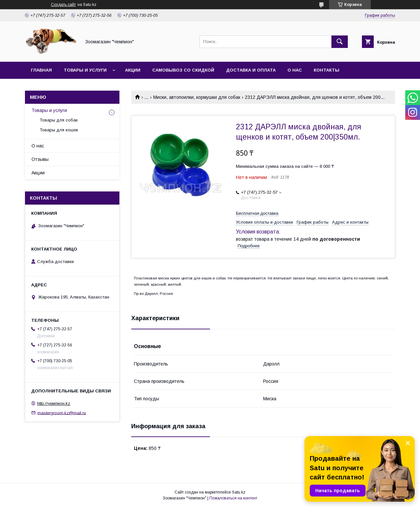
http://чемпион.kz (54, 403)
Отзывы (40, 159)
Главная (41, 70)
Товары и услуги (85, 70)
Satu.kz (239, 492)
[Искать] (340, 42)
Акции (133, 70)
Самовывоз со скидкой (183, 70)
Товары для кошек (59, 130)
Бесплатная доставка (257, 213)
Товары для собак (59, 120)
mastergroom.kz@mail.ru (62, 413)
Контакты (326, 70)
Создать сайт (63, 5)
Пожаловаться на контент (233, 498)
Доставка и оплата (251, 70)
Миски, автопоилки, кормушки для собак (197, 97)
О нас (295, 70)
